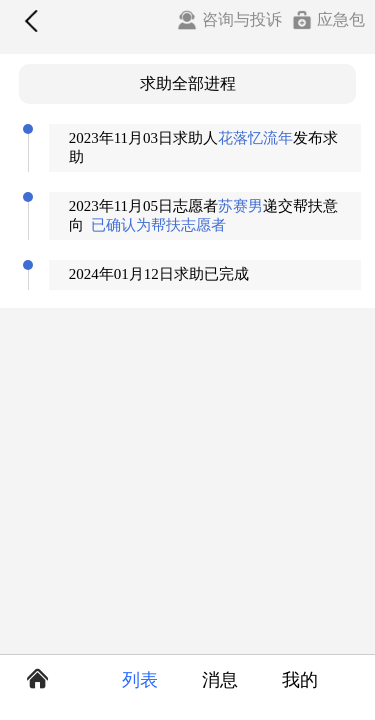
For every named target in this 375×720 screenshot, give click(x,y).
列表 (140, 680)
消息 (220, 680)
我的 (300, 680)
